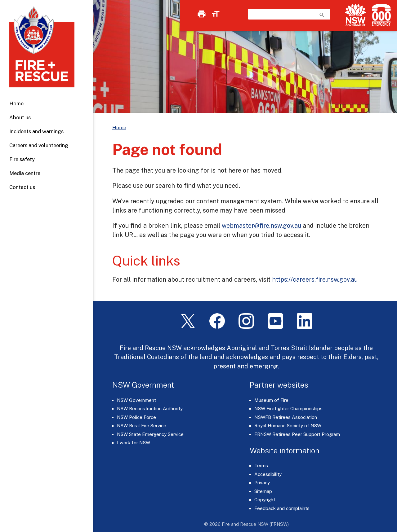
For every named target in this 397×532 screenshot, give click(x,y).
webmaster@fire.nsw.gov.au (261, 225)
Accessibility (268, 474)
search (322, 15)
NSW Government (136, 400)
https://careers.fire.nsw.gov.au (315, 279)
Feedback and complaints (282, 508)
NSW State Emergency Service (150, 434)
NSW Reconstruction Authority (150, 409)
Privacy (262, 483)
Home (16, 103)
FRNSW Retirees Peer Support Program (297, 434)
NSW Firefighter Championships (288, 409)
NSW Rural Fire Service (142, 426)
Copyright (265, 500)
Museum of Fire (271, 400)
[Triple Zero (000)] (380, 15)
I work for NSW (134, 443)
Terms (261, 466)
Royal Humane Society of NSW (288, 426)
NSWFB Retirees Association (286, 417)
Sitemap (263, 491)
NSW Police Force (136, 417)
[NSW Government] (355, 15)
